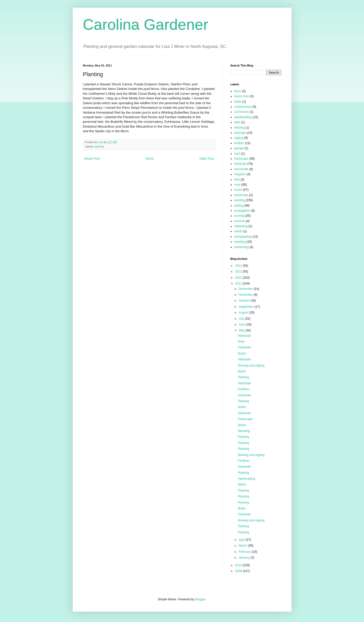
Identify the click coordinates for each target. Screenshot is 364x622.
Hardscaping (246, 479)
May (242, 330)
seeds (238, 231)
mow (237, 185)
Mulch (242, 354)
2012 (239, 278)
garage (239, 148)
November (246, 295)
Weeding (244, 431)
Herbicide (244, 336)
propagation (242, 211)
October (244, 301)
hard (237, 154)
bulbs (238, 102)
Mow (241, 342)
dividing (239, 128)
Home (150, 159)
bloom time (242, 96)
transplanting (243, 237)
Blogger (200, 599)
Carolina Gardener (146, 25)
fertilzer (239, 143)
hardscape (241, 159)
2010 (239, 565)
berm (238, 91)
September (246, 307)
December (246, 289)
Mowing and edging (251, 366)
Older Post (207, 159)
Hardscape (245, 419)
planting (99, 146)
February (245, 552)
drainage (240, 133)
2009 (239, 571)
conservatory (243, 107)
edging (239, 138)
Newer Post (92, 159)
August (244, 313)
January (244, 558)
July (242, 319)
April (242, 540)
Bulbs (242, 508)
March (243, 546)
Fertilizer (244, 389)
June (242, 324)
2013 (239, 272)
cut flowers (242, 112)
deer (237, 122)
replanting (241, 226)
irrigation (240, 174)
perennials (241, 195)
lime (237, 180)
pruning (239, 216)
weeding (240, 242)
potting (239, 206)
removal (240, 221)
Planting (243, 377)
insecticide (241, 169)
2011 (239, 283)
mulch (238, 190)
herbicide (241, 164)
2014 (239, 266)
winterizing (242, 247)
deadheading (243, 117)
